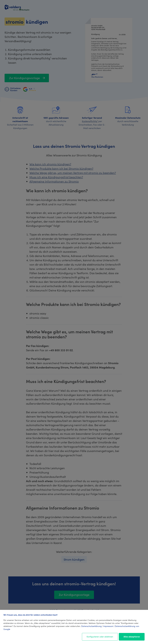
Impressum (108, 626)
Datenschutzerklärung (91, 626)
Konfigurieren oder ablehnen (100, 637)
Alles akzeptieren (132, 637)
